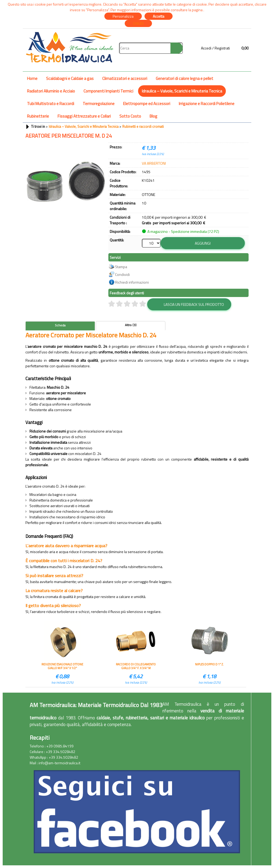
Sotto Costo (130, 116)
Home (32, 78)
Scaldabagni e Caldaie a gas (70, 78)
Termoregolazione (99, 104)
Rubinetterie (38, 116)
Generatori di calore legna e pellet (184, 78)
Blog (153, 116)
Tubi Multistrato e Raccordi (51, 104)
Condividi (122, 274)
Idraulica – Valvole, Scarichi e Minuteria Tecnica (182, 91)
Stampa (121, 267)
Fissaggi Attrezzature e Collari (84, 116)
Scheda (60, 325)
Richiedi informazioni (132, 282)
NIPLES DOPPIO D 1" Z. (209, 664)
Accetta (159, 16)
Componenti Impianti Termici (108, 91)
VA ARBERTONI (154, 163)
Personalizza (123, 16)
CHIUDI (138, 23)
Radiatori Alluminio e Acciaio (51, 91)
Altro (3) (131, 325)
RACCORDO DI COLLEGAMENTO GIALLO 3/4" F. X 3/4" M (136, 666)
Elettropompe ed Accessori (147, 104)
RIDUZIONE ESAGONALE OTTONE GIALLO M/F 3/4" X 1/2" (62, 666)
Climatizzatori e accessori (125, 78)
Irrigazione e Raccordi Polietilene (207, 104)
